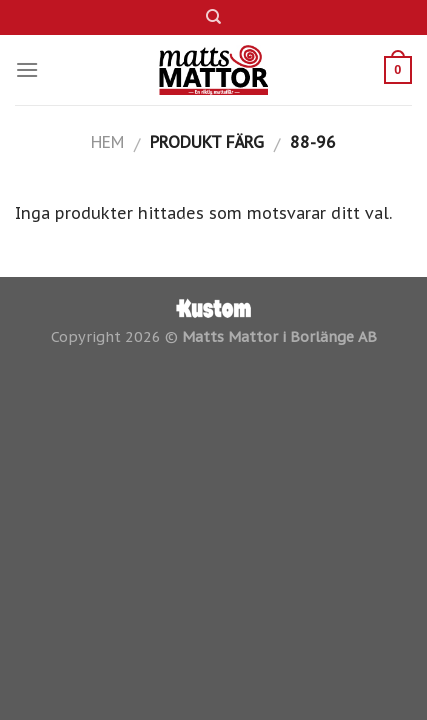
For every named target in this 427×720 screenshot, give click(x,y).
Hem (107, 142)
